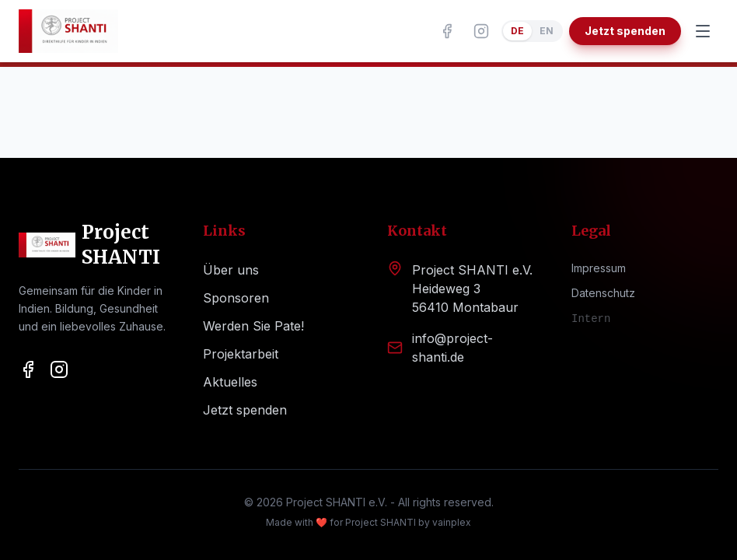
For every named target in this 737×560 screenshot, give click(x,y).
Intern (591, 319)
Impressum (599, 268)
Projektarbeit (241, 354)
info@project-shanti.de (452, 348)
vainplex (452, 522)
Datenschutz (603, 293)
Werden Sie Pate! (253, 326)
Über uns (231, 270)
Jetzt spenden (625, 31)
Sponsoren (236, 298)
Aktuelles (230, 382)
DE (517, 31)
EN (547, 31)
